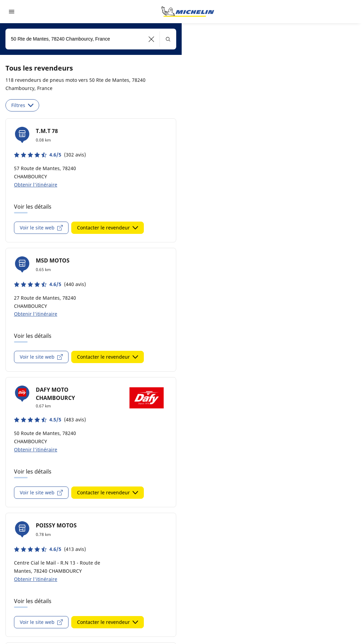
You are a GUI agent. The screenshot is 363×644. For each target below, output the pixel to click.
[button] (152, 39)
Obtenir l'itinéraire (36, 185)
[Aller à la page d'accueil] (188, 12)
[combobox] (91, 39)
